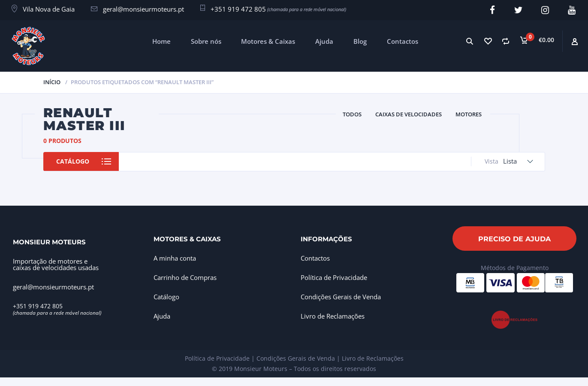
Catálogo (74, 161)
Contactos (403, 41)
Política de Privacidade (334, 277)
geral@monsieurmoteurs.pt (143, 9)
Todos (352, 114)
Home (161, 41)
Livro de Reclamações (333, 316)
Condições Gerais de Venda (341, 296)
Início (52, 82)
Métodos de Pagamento (515, 267)
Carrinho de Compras (185, 277)
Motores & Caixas (268, 41)
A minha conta (175, 258)
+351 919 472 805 (238, 9)
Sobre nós (206, 41)
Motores (469, 114)
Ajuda (324, 41)
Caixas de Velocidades (409, 114)
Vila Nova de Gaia (49, 9)
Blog (360, 41)
